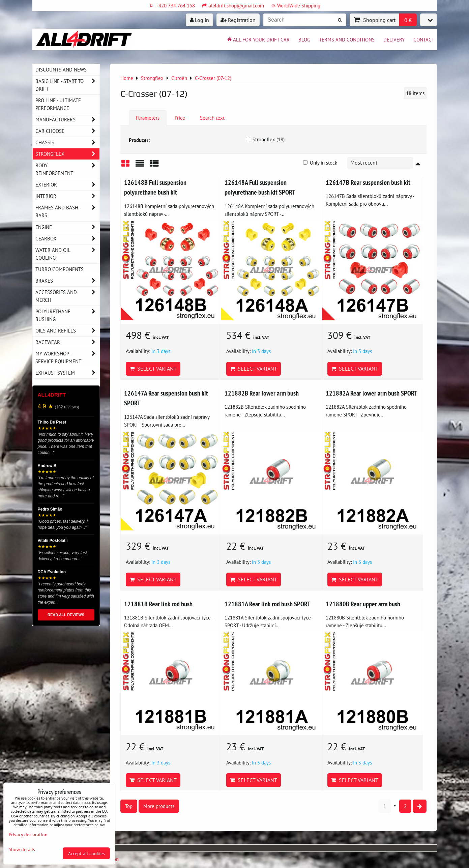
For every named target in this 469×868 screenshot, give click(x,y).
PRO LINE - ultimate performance (58, 104)
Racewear (67, 342)
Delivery (394, 39)
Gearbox (67, 239)
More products (159, 806)
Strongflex (67, 154)
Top (129, 806)
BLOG (304, 39)
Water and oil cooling (67, 254)
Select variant (153, 369)
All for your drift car (258, 39)
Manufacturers (67, 120)
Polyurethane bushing (67, 315)
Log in (199, 20)
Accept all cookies (86, 853)
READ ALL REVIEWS (66, 615)
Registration (238, 20)
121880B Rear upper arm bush (363, 604)
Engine (67, 227)
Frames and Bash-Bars (67, 211)
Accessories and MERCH (67, 296)
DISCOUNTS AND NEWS (61, 69)
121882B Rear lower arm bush (262, 393)
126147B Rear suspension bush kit (368, 182)
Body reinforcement (67, 169)
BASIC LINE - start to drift (67, 85)
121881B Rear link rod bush (158, 604)
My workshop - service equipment (67, 357)
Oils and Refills (67, 331)
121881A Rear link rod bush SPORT (267, 604)
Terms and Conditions (347, 39)
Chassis (67, 142)
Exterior (67, 185)
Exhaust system (67, 373)
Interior (67, 196)
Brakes (67, 281)
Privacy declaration (28, 834)
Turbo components (60, 269)
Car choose (67, 131)
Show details (22, 849)
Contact (424, 39)
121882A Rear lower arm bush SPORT (371, 393)
